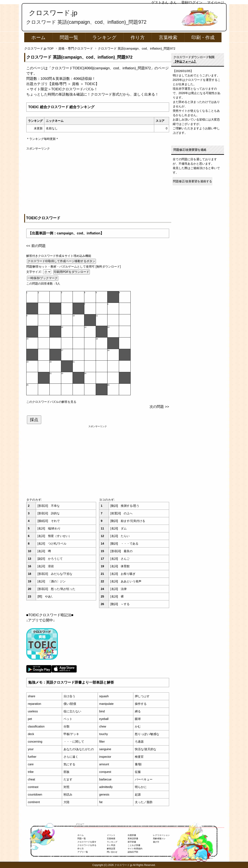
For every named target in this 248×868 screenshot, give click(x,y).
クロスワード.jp (53, 13)
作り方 (138, 37)
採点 (34, 420)
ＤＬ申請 (111, 845)
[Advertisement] (98, 180)
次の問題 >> (159, 407)
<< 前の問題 (36, 246)
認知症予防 (133, 852)
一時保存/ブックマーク (43, 278)
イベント (111, 835)
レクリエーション (161, 835)
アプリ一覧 (83, 852)
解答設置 (111, 849)
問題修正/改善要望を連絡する (192, 181)
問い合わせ (112, 852)
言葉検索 (168, 37)
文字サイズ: (34, 272)
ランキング (104, 37)
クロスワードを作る (87, 845)
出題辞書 (132, 835)
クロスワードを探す (87, 842)
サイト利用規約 (135, 849)
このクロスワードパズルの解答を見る (51, 402)
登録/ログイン (192, 2)
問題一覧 (69, 37)
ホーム (38, 37)
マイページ (216, 2)
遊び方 (156, 842)
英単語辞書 (133, 838)
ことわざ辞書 (134, 845)
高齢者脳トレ (159, 838)
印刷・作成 (203, 37)
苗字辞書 (132, 842)
